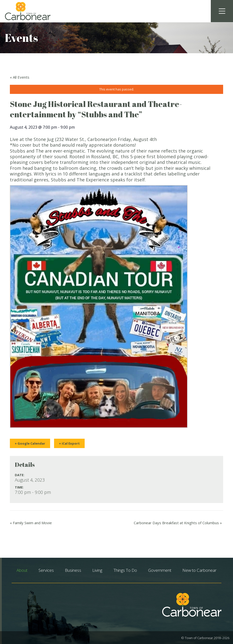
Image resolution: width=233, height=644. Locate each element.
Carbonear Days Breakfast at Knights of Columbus (178, 523)
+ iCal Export (69, 443)
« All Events (20, 77)
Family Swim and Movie (31, 523)
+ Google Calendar (30, 443)
